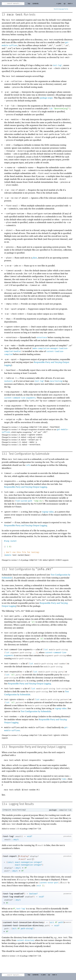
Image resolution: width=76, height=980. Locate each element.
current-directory (26, 940)
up (64, 4)
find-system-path (24, 501)
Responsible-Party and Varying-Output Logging (26, 487)
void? (30, 836)
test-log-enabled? (14, 894)
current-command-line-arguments (20, 398)
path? (61, 922)
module (8, 555)
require (7, 810)
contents (35, 4)
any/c (16, 840)
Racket (61, 9)
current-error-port (49, 883)
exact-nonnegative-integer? (28, 862)
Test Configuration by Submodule (36, 711)
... (34, 653)
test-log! (57, 65)
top (29, 4)
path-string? (27, 929)
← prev (59, 4)
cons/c (11, 862)
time (64, 779)
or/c (52, 922)
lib (51, 109)
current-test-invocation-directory (23, 922)
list (46, 650)
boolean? (34, 894)
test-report (10, 856)
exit (39, 886)
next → (70, 4)
